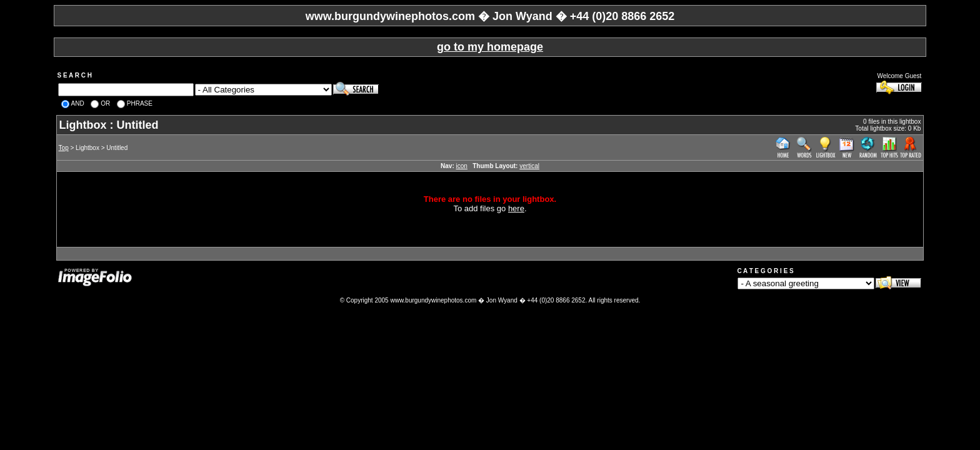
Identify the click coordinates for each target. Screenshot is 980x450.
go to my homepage (490, 47)
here (516, 208)
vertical (529, 166)
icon (462, 166)
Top (64, 148)
